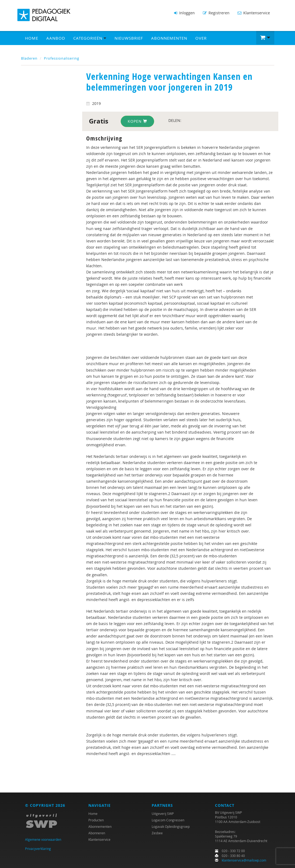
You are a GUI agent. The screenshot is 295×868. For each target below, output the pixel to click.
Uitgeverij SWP (163, 814)
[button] (265, 38)
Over (201, 38)
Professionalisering (62, 58)
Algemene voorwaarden (43, 839)
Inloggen (184, 13)
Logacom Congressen (168, 820)
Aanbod (56, 38)
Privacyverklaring (38, 849)
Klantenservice (254, 13)
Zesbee (157, 833)
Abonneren (97, 833)
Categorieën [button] (90, 38)
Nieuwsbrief (129, 38)
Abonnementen (169, 38)
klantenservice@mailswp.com (244, 860)
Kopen (137, 121)
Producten (96, 820)
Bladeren (29, 58)
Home (32, 38)
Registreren (216, 13)
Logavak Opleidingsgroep (171, 826)
